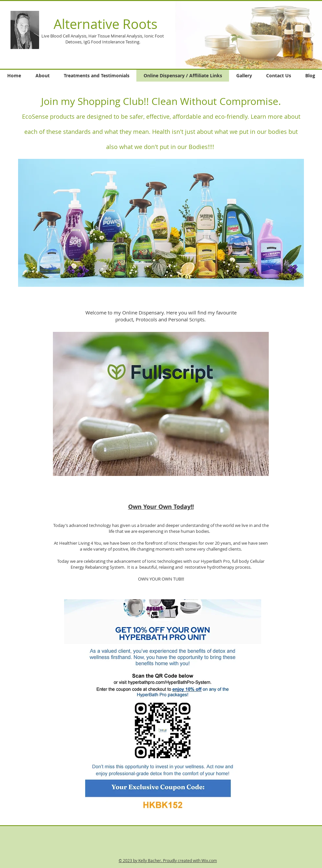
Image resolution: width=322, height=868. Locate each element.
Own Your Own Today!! (161, 507)
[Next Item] (313, 35)
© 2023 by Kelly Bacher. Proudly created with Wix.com (168, 860)
